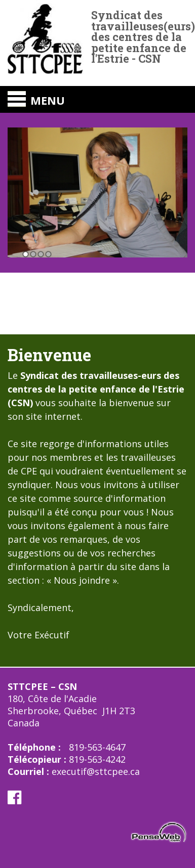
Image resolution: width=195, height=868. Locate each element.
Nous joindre (81, 580)
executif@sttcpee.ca (96, 771)
